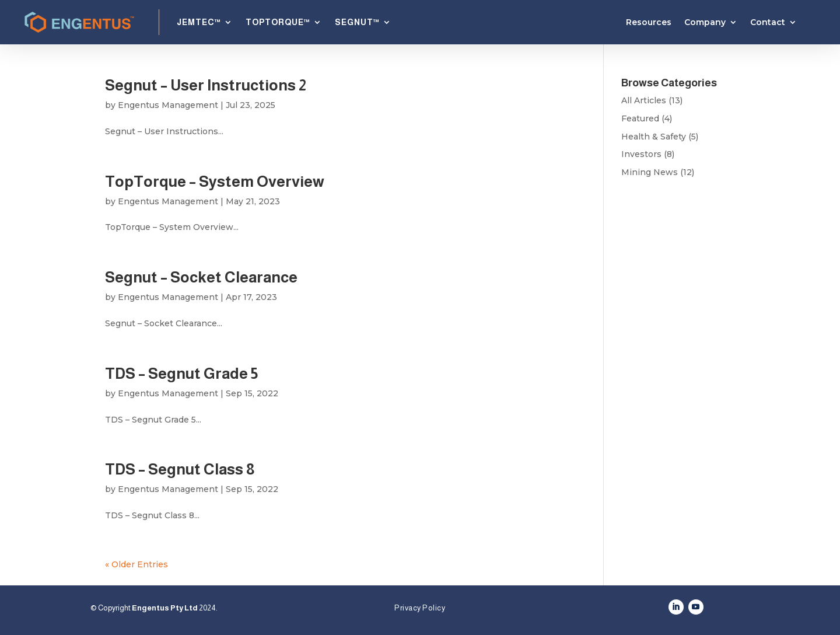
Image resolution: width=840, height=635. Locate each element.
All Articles (644, 100)
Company (705, 23)
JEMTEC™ (199, 22)
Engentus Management (168, 105)
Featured (640, 118)
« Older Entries (136, 564)
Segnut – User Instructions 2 (206, 85)
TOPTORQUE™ (278, 22)
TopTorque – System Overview (215, 181)
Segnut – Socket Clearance (201, 277)
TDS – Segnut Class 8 (180, 469)
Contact (768, 23)
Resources (649, 23)
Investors (641, 154)
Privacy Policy (420, 608)
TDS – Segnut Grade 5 (182, 373)
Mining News (650, 172)
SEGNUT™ (357, 22)
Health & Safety (654, 137)
